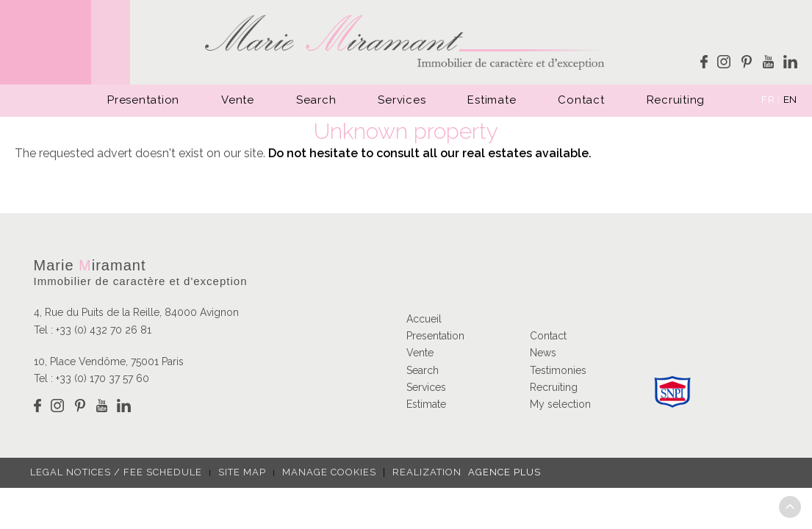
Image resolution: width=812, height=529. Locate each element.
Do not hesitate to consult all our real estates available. (430, 153)
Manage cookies (329, 472)
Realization (462, 472)
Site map (242, 472)
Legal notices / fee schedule (116, 472)
